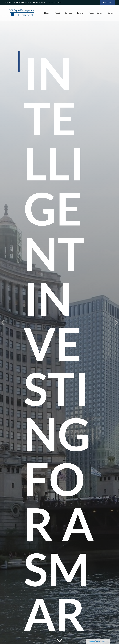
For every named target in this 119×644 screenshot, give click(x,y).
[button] (47, 13)
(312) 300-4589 (55, 2)
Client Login (108, 2)
